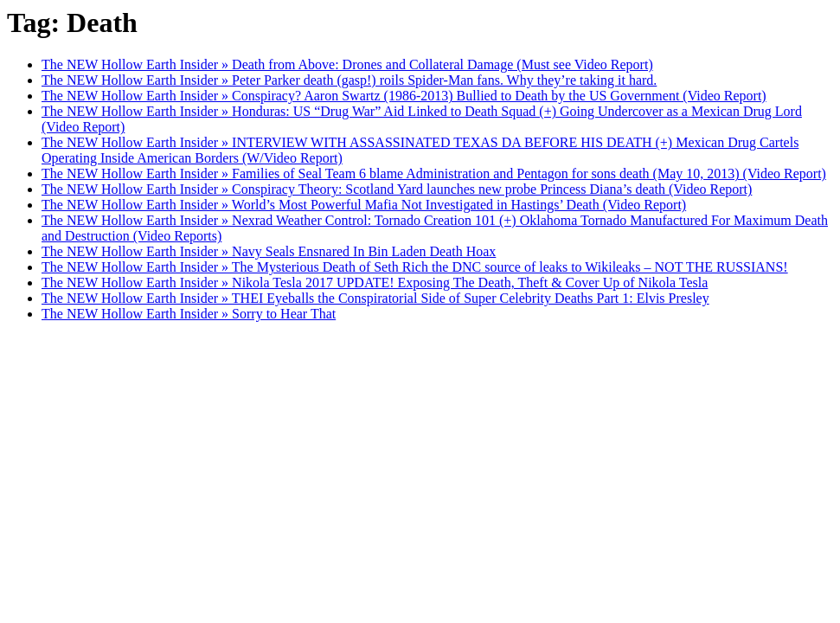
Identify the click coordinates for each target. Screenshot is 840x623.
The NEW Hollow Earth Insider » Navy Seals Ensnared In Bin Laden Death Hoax (269, 251)
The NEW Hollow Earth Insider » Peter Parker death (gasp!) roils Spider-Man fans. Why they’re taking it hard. (349, 80)
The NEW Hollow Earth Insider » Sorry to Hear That (189, 314)
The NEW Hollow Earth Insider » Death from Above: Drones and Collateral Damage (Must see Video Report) (347, 64)
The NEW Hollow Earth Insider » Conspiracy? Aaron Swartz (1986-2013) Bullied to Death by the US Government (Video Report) (404, 96)
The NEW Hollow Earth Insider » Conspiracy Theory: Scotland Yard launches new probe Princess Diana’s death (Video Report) (397, 189)
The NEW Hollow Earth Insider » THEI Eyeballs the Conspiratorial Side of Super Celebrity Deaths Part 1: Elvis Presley (375, 298)
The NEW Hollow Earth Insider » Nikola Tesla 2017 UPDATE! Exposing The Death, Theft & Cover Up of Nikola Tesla (375, 283)
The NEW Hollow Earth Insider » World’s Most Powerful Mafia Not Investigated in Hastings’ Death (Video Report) (364, 205)
